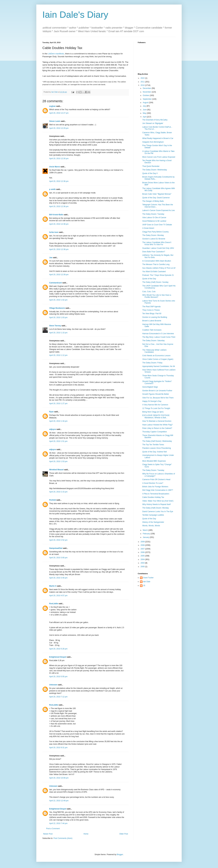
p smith (52, 189)
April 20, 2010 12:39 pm (59, 275)
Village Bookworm (57, 308)
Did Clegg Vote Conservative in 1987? (158, 490)
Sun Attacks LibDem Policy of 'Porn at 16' (159, 268)
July (145, 106)
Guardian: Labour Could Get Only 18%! (158, 248)
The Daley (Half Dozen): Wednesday (157, 441)
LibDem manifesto (56, 54)
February (147, 534)
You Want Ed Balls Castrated (154, 272)
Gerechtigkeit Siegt (150, 387)
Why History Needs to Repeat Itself (156, 504)
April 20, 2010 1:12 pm (58, 355)
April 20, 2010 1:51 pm (58, 441)
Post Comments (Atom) (63, 838)
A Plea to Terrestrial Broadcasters (156, 494)
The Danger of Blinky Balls (153, 201)
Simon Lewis (55, 121)
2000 (143, 567)
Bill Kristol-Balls (56, 215)
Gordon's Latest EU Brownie (154, 239)
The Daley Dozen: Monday (153, 235)
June (145, 110)
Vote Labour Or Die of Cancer (154, 218)
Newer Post (48, 834)
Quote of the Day (149, 279)
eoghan (52, 106)
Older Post (124, 834)
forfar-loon (54, 232)
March (146, 530)
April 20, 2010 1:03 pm (58, 317)
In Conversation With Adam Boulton (157, 261)
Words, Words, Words (151, 526)
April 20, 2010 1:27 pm (58, 404)
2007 (143, 549)
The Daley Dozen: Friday (152, 363)
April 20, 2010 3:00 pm (58, 558)
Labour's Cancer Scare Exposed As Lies (159, 210)
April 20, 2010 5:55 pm (58, 677)
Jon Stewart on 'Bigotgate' (153, 123)
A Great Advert (148, 228)
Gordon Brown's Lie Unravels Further (157, 391)
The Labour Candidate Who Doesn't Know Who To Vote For (157, 243)
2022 (143, 78)
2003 (143, 563)
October (146, 95)
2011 (143, 82)
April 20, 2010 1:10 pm (58, 333)
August (146, 103)
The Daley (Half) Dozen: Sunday (155, 282)
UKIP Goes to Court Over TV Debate (157, 225)
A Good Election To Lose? (153, 483)
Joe (51, 258)
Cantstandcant (55, 283)
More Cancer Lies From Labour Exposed (159, 157)
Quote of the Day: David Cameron (156, 198)
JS (144, 586)
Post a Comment (53, 829)
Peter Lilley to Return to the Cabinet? (157, 428)
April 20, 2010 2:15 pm (58, 492)
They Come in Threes (151, 310)
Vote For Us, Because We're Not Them (158, 398)
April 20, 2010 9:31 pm (58, 748)
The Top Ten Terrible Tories (153, 445)
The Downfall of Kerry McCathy (155, 120)
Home (86, 834)
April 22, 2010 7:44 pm (58, 823)
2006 (143, 552)
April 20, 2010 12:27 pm (59, 113)
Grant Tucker (148, 578)
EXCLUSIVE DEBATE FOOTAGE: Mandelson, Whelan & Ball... (156, 416)
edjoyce (53, 429)
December (147, 88)
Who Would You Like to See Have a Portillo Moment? (157, 296)
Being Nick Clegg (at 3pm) (153, 412)
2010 (143, 85)
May (145, 113)
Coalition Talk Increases (152, 330)
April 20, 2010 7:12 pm (58, 697)
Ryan (51, 412)
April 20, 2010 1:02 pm (58, 300)
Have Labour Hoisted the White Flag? (157, 425)
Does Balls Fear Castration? (154, 252)
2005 (143, 556)
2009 (143, 542)
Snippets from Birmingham (153, 142)
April (145, 117)
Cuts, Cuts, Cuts (149, 292)
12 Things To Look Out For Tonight (156, 408)
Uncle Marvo (55, 167)
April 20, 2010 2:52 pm (58, 540)
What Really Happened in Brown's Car (158, 138)
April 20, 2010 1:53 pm (58, 461)
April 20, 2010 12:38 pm (59, 224)
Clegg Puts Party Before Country (155, 232)
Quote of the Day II (150, 173)
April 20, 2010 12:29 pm (59, 128)
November (147, 92)
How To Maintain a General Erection (157, 421)
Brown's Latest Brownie (152, 321)
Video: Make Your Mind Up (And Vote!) (158, 501)
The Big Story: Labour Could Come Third (159, 337)
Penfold (53, 500)
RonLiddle (54, 604)
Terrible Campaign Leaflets (153, 515)
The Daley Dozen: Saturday (153, 341)
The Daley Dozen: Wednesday (155, 170)
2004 (143, 559)
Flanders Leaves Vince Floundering (157, 448)
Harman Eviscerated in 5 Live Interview (158, 334)
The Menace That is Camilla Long (156, 264)
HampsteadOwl (56, 548)
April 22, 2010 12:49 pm (59, 801)
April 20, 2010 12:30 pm (59, 159)
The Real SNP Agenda (151, 307)
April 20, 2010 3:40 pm (58, 578)
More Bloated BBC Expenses (154, 461)
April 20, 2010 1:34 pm (58, 421)
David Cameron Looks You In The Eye (158, 512)
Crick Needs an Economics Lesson (156, 356)
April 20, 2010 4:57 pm (58, 596)
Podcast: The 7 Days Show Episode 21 (158, 275)
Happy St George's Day (152, 401)
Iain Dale (147, 582)
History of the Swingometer (153, 522)
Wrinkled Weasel (56, 470)
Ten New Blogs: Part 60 (152, 314)
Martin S (53, 586)
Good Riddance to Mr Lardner (154, 221)
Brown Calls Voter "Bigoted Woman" (157, 194)
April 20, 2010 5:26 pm (58, 649)
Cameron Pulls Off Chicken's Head (156, 480)
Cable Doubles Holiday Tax (153, 497)
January (146, 537)
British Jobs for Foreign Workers (155, 487)
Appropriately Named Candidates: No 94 (159, 366)
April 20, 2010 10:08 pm (59, 778)
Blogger (120, 854)
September (147, 99)
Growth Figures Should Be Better (156, 394)
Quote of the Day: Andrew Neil (154, 452)
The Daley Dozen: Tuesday (153, 214)
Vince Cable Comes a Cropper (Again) (158, 359)
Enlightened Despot (58, 657)
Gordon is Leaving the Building (155, 317)
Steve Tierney (55, 326)
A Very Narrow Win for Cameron (155, 405)
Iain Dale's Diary (75, 15)
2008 (143, 545)
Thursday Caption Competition (155, 432)
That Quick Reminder (151, 166)
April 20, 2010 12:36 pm (59, 181)
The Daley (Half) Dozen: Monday (156, 508)
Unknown (53, 685)
